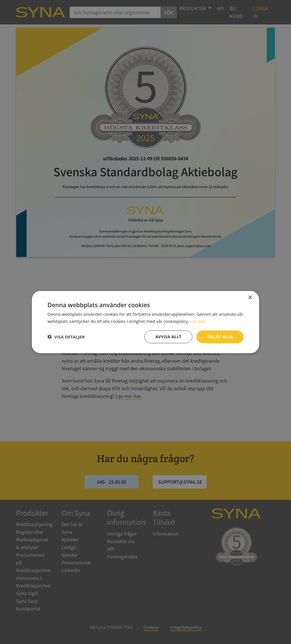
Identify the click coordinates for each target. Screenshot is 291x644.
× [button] (250, 298)
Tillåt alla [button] (220, 337)
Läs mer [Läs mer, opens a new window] (198, 321)
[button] (66, 337)
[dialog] (145, 322)
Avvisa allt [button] (168, 337)
